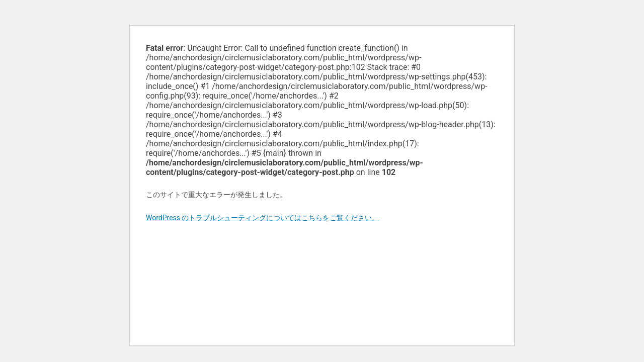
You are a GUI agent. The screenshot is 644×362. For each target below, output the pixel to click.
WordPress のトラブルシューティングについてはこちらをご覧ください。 (263, 218)
